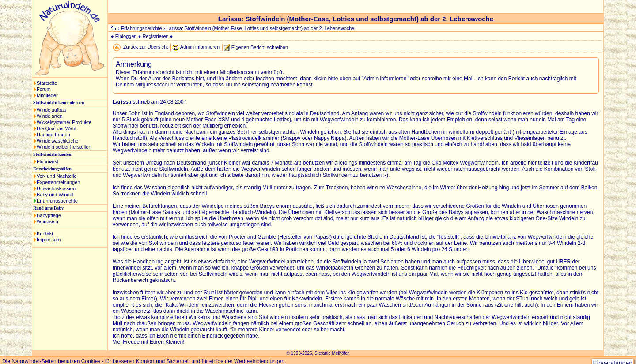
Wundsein (47, 221)
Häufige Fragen (53, 135)
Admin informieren (200, 47)
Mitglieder (47, 95)
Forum (44, 89)
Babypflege (49, 215)
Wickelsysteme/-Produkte (64, 122)
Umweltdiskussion (56, 188)
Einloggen (126, 36)
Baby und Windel (55, 195)
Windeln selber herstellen (64, 147)
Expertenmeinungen (58, 182)
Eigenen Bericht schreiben (260, 47)
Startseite (47, 83)
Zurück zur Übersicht (146, 47)
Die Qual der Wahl (56, 128)
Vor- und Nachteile (57, 176)
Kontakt (45, 233)
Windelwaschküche (57, 141)
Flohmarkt (47, 161)
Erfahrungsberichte (57, 201)
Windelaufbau (51, 110)
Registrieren (155, 36)
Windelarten (50, 116)
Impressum (49, 240)
